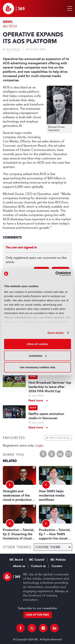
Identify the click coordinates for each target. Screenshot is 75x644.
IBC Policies (58, 560)
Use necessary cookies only (37, 367)
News (8, 22)
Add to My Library (60, 438)
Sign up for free (38, 615)
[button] (69, 9)
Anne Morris (13, 49)
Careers (57, 566)
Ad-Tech (10, 26)
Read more (36, 400)
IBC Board (16, 560)
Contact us (38, 566)
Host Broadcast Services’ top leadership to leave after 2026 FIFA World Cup (50, 387)
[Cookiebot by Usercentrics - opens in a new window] (55, 274)
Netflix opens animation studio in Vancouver (46, 416)
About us (19, 566)
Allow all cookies (38, 344)
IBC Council (37, 560)
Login (39, 445)
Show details (56, 333)
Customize (38, 356)
